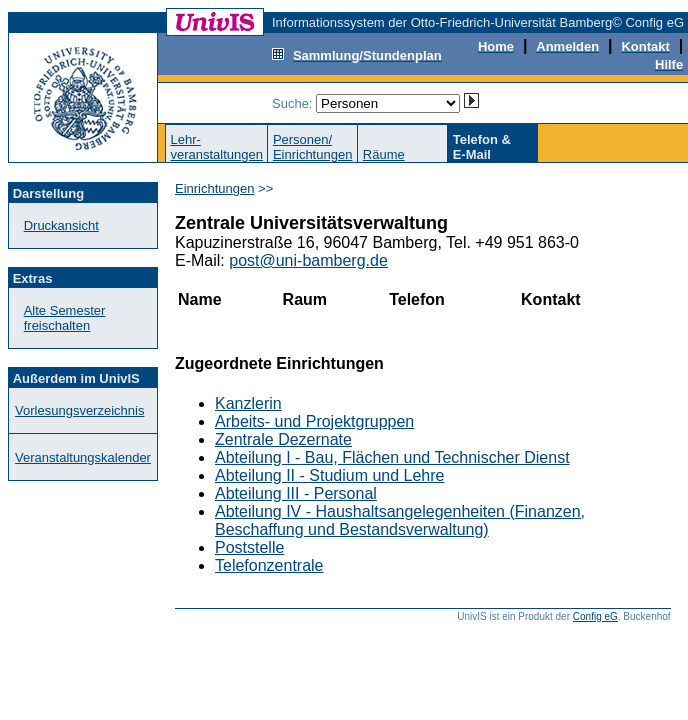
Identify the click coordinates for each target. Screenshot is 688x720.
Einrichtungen (215, 188)
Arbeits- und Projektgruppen (314, 421)
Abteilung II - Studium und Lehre (329, 475)
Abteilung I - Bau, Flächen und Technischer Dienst (392, 457)
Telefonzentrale (269, 565)
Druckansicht (61, 225)
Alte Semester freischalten (65, 318)
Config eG (595, 616)
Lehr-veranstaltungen (216, 147)
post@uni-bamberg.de (308, 260)
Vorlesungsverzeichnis (79, 410)
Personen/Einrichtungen (313, 147)
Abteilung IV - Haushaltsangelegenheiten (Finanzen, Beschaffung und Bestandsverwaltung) (400, 520)
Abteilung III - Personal (296, 493)
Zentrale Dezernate (283, 439)
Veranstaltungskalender (83, 457)
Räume (384, 154)
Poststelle (249, 547)
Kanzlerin (248, 403)
